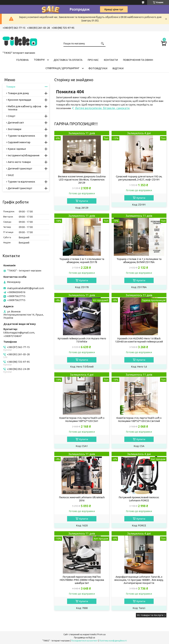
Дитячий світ (16, 123)
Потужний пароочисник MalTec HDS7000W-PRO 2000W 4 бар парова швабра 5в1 (82, 580)
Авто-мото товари (19, 162)
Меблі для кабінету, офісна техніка (24, 108)
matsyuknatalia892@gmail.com (26, 288)
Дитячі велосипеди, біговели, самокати (102, 108)
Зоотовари (14, 129)
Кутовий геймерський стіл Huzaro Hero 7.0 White (82, 340)
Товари (39, 60)
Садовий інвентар (19, 142)
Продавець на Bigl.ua (84, 638)
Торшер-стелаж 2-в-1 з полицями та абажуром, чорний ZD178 (82, 261)
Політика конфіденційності (113, 641)
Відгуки (118, 68)
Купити (84, 201)
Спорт (12, 116)
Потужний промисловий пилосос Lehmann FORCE (139, 499)
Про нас (93, 60)
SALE (11, 175)
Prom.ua (101, 634)
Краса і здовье (17, 149)
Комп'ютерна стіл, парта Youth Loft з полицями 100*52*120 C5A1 (82, 419)
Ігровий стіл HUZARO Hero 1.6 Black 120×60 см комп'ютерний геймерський (139, 340)
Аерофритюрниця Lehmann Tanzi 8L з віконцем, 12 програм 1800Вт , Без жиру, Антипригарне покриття (139, 580)
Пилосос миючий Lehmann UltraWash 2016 (82, 499)
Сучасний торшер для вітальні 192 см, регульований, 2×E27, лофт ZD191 (139, 178)
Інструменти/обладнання (24, 155)
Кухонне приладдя (19, 100)
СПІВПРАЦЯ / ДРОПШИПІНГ (62, 68)
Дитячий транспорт (20, 168)
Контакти (111, 60)
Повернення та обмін (138, 60)
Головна (22, 60)
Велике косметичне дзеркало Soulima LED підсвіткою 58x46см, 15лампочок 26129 (82, 180)
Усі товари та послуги (150, 615)
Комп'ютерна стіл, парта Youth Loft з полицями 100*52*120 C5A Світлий (139, 419)
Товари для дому (18, 93)
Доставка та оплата (68, 60)
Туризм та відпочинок (21, 136)
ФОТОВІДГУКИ (98, 68)
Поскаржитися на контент (84, 641)
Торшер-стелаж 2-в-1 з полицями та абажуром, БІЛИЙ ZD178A (139, 261)
